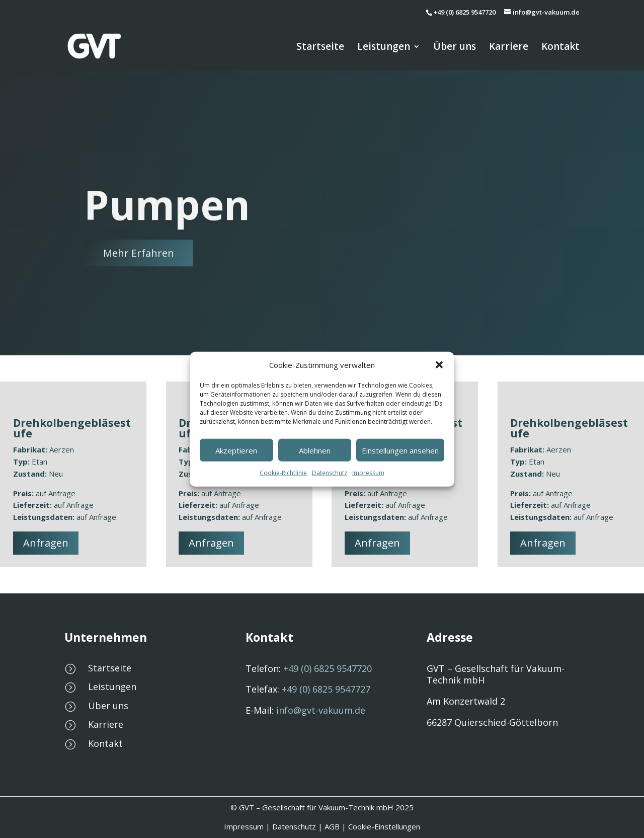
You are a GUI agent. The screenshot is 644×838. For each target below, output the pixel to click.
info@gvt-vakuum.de (321, 710)
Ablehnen (315, 450)
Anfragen (46, 543)
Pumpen (167, 230)
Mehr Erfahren (139, 278)
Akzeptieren (236, 450)
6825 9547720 (328, 668)
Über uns (455, 48)
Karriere (509, 48)
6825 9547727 (326, 689)
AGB (332, 826)
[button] (439, 365)
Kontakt (560, 48)
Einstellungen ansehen (400, 450)
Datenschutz (330, 473)
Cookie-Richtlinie (283, 473)
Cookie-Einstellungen (384, 826)
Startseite (320, 48)
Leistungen (384, 48)
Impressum (368, 473)
